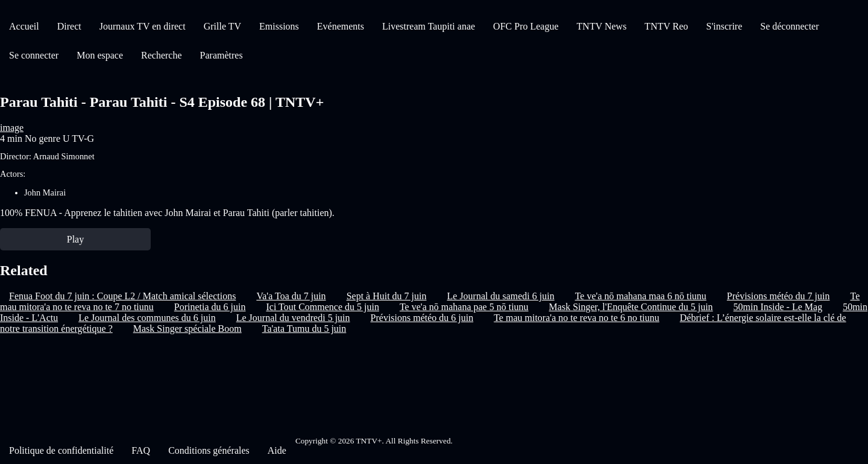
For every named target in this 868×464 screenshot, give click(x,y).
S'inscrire (725, 26)
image (12, 128)
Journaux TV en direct (143, 26)
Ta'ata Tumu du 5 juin (304, 329)
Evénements (341, 26)
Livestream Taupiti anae (429, 26)
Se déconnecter (789, 26)
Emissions (279, 26)
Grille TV (222, 26)
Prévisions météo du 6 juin (422, 318)
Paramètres (222, 55)
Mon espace (100, 55)
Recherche (162, 55)
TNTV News (602, 26)
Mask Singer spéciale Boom (187, 329)
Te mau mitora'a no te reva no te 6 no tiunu (577, 318)
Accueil (24, 26)
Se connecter (34, 55)
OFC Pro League (526, 26)
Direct (69, 26)
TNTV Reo (666, 26)
